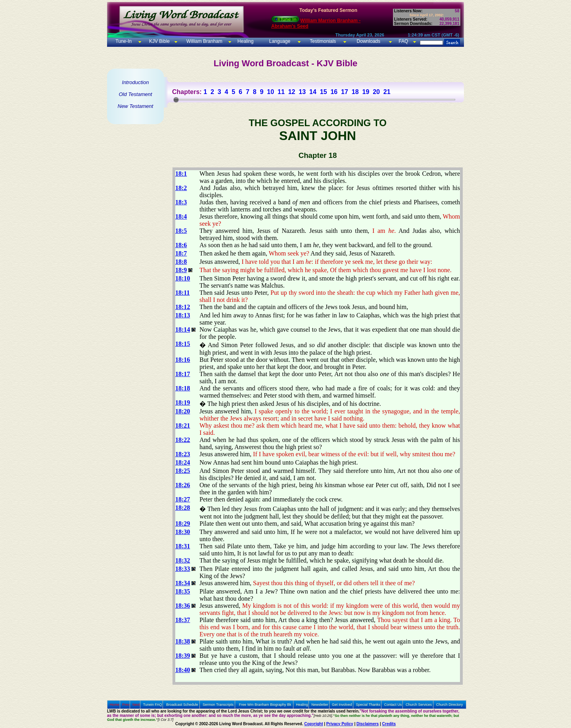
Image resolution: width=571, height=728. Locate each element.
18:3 (181, 202)
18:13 (183, 315)
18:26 (183, 485)
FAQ (403, 41)
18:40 (183, 670)
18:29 (183, 523)
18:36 (183, 606)
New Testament (136, 106)
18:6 (181, 245)
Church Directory (450, 705)
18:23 (183, 454)
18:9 (181, 270)
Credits (389, 724)
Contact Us (393, 705)
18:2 (181, 188)
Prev (126, 705)
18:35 (183, 591)
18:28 (183, 508)
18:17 (183, 374)
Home (115, 705)
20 (376, 92)
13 (302, 92)
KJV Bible (159, 41)
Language (279, 41)
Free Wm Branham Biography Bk (265, 705)
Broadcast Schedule (182, 705)
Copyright (313, 724)
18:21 (183, 425)
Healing (245, 41)
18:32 (183, 560)
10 (270, 92)
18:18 (183, 388)
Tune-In (124, 41)
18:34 (183, 583)
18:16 (183, 360)
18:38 (183, 641)
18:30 (183, 532)
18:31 (183, 546)
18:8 (181, 262)
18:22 (183, 440)
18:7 (181, 253)
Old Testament (135, 94)
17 (345, 92)
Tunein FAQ (153, 705)
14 (313, 92)
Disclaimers (368, 724)
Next (136, 705)
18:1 (181, 174)
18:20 (183, 411)
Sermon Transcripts (218, 705)
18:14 (183, 329)
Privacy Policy (340, 724)
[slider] (176, 100)
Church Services (419, 705)
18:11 (182, 293)
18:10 (183, 278)
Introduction (136, 82)
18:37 (183, 620)
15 (324, 92)
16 (334, 92)
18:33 (183, 569)
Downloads (369, 41)
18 (355, 92)
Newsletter (320, 705)
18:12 (183, 307)
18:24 (183, 462)
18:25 (183, 471)
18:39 (183, 656)
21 (387, 92)
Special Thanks (368, 705)
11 (281, 92)
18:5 (181, 231)
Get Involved (342, 705)
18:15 (183, 344)
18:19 (183, 402)
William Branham (204, 41)
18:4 (181, 216)
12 (292, 92)
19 (366, 92)
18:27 (183, 499)
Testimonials (323, 41)
